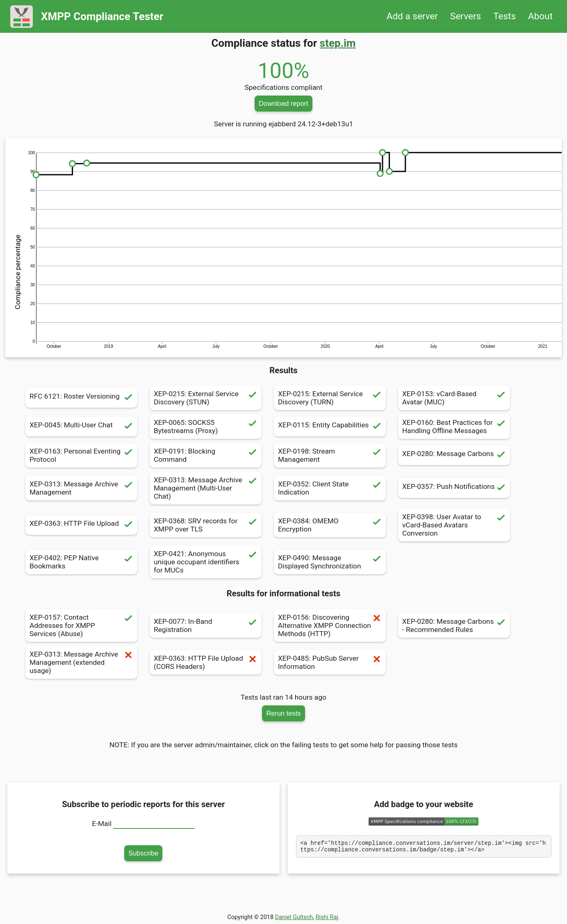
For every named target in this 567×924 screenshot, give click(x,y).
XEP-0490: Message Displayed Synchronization (330, 562)
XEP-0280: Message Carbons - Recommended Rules (454, 625)
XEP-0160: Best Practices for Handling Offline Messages (454, 427)
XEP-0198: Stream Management (330, 455)
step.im (338, 43)
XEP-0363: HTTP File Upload (81, 525)
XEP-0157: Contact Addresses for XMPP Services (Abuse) (81, 625)
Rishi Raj (327, 917)
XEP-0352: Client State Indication (330, 488)
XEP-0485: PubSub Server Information (330, 662)
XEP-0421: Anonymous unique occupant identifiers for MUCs (206, 562)
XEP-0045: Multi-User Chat (81, 427)
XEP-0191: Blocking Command (206, 455)
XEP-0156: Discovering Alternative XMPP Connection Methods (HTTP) (330, 625)
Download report (283, 103)
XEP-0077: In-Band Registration (206, 625)
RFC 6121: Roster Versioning (81, 398)
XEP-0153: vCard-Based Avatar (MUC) (454, 398)
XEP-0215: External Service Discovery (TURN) (330, 398)
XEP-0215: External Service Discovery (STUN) (206, 398)
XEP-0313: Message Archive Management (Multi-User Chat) (206, 488)
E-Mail (102, 824)
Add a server (412, 16)
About (540, 16)
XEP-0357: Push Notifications (454, 488)
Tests (504, 16)
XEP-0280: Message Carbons (454, 455)
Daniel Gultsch (294, 917)
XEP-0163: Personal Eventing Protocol (81, 455)
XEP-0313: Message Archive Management (81, 488)
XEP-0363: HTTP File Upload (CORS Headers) (206, 662)
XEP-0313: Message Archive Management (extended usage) (81, 662)
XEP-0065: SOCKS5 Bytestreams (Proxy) (206, 427)
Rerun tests (283, 713)
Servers (466, 16)
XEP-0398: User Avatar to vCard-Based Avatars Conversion (454, 525)
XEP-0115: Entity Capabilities (330, 427)
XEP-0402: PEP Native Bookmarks (81, 562)
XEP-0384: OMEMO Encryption (330, 525)
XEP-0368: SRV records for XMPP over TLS (206, 525)
